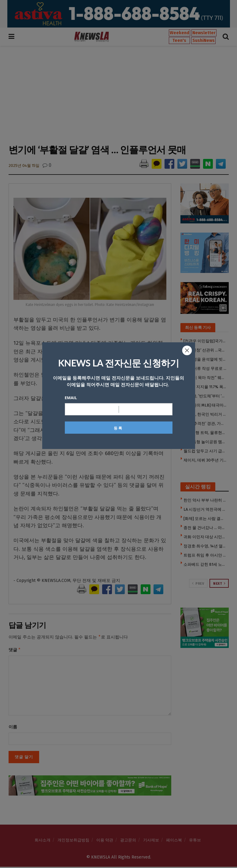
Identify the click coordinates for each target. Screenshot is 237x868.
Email (71, 398)
